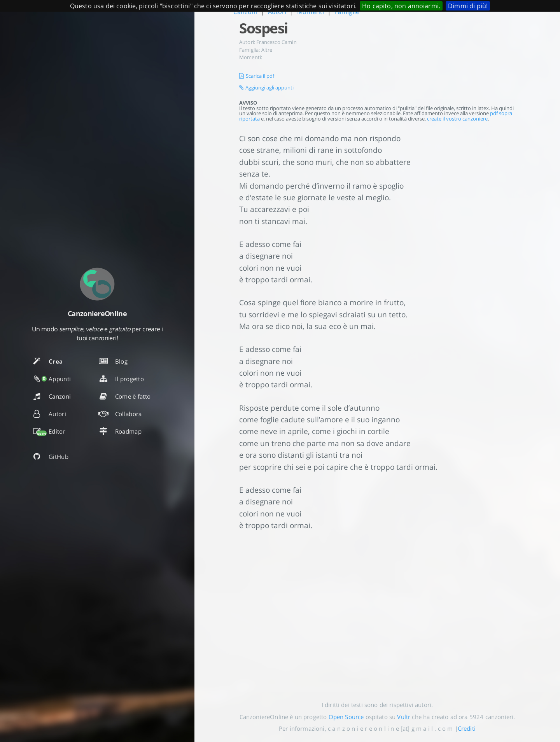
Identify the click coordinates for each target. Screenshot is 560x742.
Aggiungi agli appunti (266, 87)
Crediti (467, 728)
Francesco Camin (276, 42)
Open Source (346, 717)
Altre (267, 50)
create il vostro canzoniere (457, 119)
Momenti (311, 12)
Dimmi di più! (468, 6)
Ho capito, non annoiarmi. (401, 6)
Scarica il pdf (257, 76)
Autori (277, 12)
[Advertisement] (377, 609)
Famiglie (347, 12)
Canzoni (245, 12)
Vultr (404, 717)
